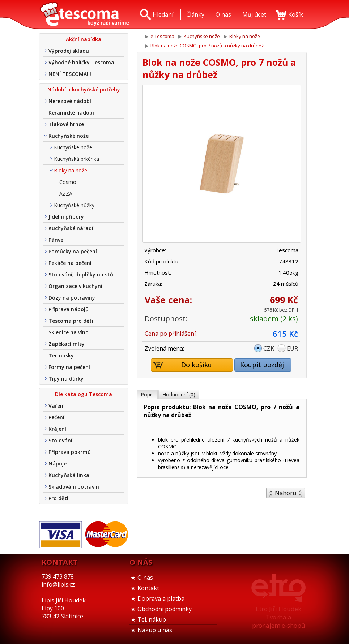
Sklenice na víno (69, 332)
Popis (147, 394)
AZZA (66, 194)
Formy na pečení (69, 367)
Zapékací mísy (67, 344)
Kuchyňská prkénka (76, 159)
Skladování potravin (74, 487)
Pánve (56, 240)
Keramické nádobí (71, 113)
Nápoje (58, 463)
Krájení (57, 429)
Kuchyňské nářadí (71, 228)
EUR (292, 348)
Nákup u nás (155, 630)
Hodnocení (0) (179, 394)
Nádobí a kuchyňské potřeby (84, 89)
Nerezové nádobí (70, 101)
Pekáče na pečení (70, 263)
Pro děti (58, 498)
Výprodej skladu (69, 51)
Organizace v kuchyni (75, 286)
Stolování (60, 440)
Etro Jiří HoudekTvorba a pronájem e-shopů (278, 617)
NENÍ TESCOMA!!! (70, 74)
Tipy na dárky (66, 379)
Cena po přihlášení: (171, 334)
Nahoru (286, 493)
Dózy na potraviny (72, 298)
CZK (269, 348)
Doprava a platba (161, 598)
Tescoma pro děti (71, 321)
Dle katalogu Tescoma (84, 394)
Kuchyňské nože (69, 136)
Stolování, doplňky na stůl (82, 274)
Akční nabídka (84, 39)
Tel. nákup (152, 619)
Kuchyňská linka (69, 475)
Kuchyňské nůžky (74, 205)
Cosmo (68, 182)
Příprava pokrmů (70, 452)
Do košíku (182, 365)
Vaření (57, 406)
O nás (145, 578)
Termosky (61, 355)
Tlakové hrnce (66, 124)
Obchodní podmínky (165, 609)
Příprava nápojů (69, 309)
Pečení (56, 417)
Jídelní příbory (66, 217)
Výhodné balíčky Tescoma (81, 62)
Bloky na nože (71, 170)
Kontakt (148, 588)
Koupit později (263, 365)
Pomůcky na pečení (73, 251)
